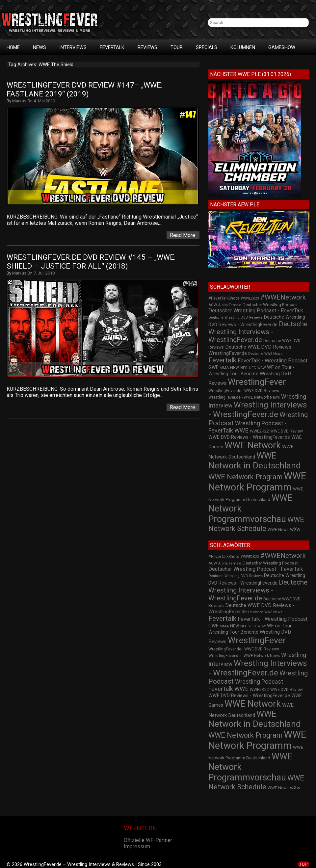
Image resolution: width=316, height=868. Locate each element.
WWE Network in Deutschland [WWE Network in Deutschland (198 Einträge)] (255, 460)
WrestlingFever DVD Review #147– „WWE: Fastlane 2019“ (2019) (86, 90)
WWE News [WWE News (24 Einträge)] (278, 530)
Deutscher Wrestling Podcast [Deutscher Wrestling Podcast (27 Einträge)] (270, 305)
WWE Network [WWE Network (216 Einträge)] (253, 445)
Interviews (73, 47)
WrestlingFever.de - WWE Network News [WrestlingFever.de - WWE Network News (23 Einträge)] (244, 397)
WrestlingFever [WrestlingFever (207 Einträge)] (257, 382)
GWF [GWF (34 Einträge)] (213, 368)
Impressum (137, 846)
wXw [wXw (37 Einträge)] (295, 529)
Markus (19, 101)
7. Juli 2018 (44, 273)
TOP (303, 864)
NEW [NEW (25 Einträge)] (235, 368)
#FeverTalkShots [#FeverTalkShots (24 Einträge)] (224, 298)
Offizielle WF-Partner (148, 840)
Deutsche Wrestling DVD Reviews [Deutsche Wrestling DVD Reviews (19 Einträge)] (236, 317)
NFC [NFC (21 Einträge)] (244, 368)
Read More (183, 235)
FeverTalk (112, 47)
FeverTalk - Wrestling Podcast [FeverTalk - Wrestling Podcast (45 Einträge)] (273, 361)
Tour (177, 47)
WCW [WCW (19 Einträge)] (262, 368)
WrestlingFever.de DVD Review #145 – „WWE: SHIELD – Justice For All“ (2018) (92, 262)
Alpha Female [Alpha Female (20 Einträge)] (230, 305)
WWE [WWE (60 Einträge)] (241, 430)
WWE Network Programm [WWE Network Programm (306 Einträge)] (257, 482)
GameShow (282, 47)
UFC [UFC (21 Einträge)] (252, 368)
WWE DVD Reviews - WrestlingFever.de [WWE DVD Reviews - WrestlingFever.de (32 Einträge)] (249, 437)
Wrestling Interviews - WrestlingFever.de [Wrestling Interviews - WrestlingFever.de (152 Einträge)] (258, 409)
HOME (13, 47)
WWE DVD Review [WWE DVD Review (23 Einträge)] (287, 431)
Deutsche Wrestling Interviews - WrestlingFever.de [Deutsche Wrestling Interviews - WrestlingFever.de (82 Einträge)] (258, 332)
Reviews (147, 47)
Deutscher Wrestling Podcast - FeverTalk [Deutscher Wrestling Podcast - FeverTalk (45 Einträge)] (256, 311)
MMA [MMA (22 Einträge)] (224, 368)
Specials (207, 47)
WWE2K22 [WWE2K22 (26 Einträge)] (259, 431)
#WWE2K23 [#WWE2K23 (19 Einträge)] (250, 298)
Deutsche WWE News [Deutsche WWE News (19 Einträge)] (265, 354)
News (39, 47)
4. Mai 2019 (44, 101)
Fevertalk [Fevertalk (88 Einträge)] (222, 360)
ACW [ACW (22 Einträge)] (213, 305)
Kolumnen (243, 47)
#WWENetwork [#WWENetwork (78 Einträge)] (283, 297)
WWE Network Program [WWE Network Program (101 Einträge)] (245, 477)
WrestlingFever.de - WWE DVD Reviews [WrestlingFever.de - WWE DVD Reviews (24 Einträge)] (244, 391)
